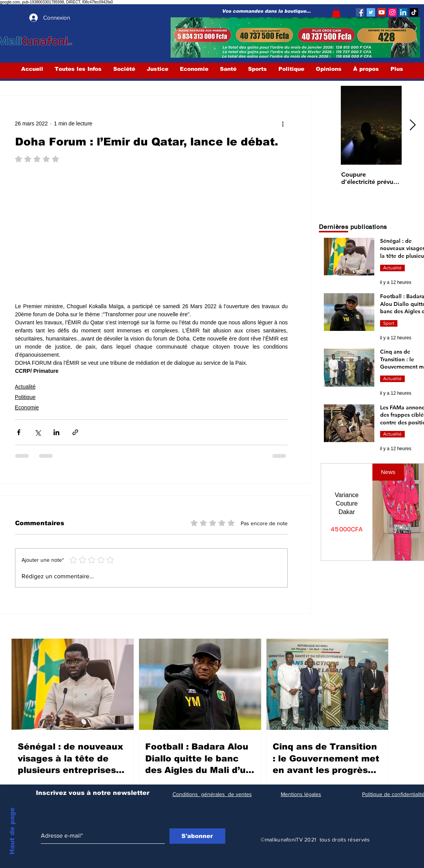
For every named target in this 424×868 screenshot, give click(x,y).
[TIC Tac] (414, 12)
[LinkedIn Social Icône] (403, 12)
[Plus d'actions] (283, 124)
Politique (25, 397)
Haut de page (12, 831)
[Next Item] (413, 126)
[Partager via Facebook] (19, 432)
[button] (336, 12)
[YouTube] (382, 12)
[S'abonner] (197, 836)
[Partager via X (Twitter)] (38, 432)
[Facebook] (360, 12)
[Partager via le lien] (75, 432)
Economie (27, 407)
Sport (389, 323)
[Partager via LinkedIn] (56, 432)
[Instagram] (392, 12)
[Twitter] (371, 12)
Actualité (25, 387)
